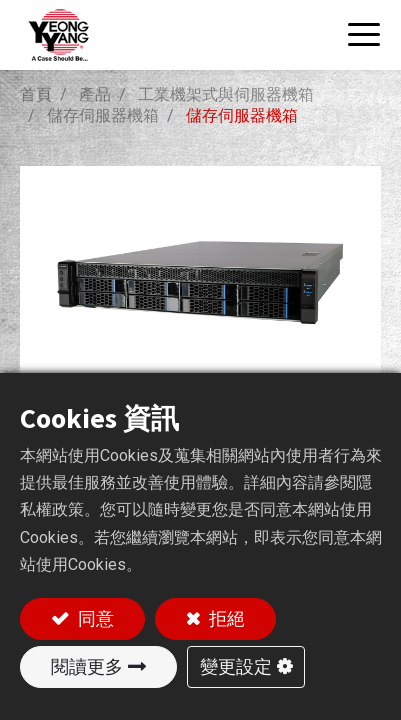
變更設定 (236, 666)
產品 (95, 94)
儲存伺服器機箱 (103, 115)
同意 (94, 618)
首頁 (36, 94)
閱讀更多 (87, 666)
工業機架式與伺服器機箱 (226, 94)
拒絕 (225, 618)
